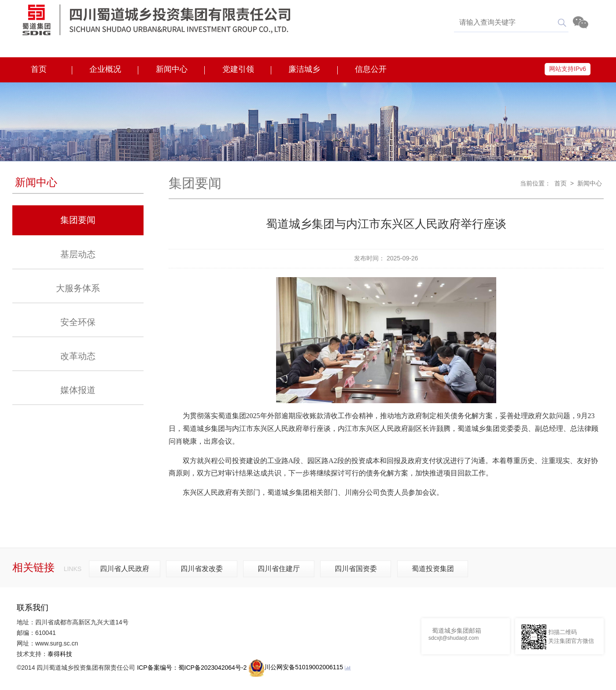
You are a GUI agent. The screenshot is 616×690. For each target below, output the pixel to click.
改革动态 (78, 356)
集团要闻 (78, 220)
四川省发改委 (202, 569)
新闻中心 (172, 69)
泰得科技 (60, 654)
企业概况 (105, 69)
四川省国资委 (356, 569)
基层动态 (78, 254)
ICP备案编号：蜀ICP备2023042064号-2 (192, 667)
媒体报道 (78, 390)
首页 (39, 69)
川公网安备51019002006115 (296, 667)
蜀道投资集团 (433, 569)
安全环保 (78, 322)
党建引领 (238, 69)
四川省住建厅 (279, 569)
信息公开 (371, 69)
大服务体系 (78, 288)
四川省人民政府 (125, 569)
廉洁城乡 (304, 69)
